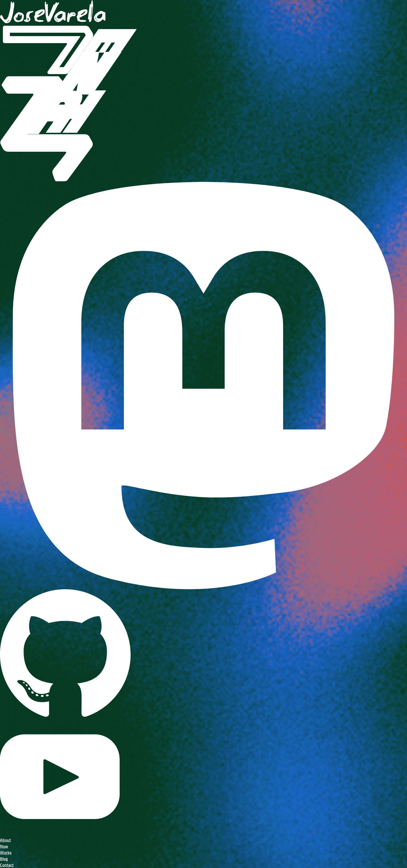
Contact (7, 865)
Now (4, 846)
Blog (4, 859)
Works (6, 852)
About (5, 840)
